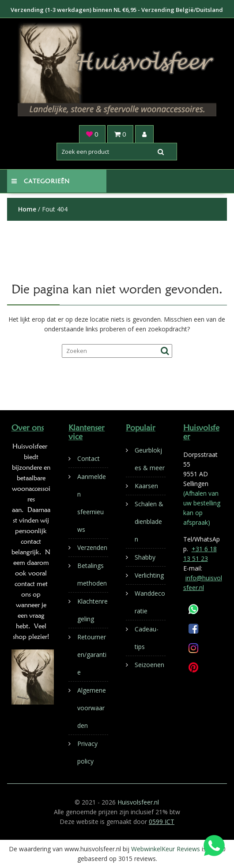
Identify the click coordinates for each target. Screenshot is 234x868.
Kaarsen (146, 486)
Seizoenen (149, 665)
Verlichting (149, 575)
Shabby (145, 557)
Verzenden (92, 547)
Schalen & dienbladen (149, 521)
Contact (89, 458)
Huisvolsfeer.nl (138, 802)
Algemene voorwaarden (92, 708)
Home (27, 209)
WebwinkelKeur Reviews (166, 849)
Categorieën (41, 181)
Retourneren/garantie (92, 655)
